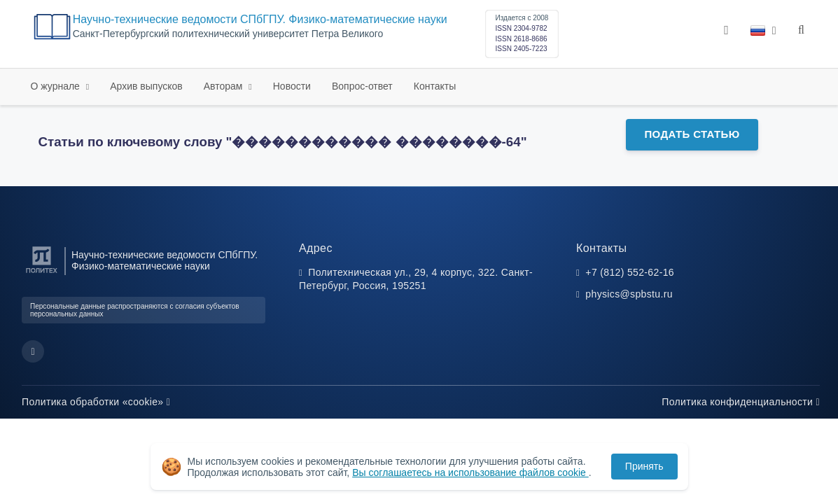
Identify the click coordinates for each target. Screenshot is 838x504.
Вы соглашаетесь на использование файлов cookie (470, 472)
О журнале (57, 86)
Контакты (435, 86)
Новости (292, 86)
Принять (644, 466)
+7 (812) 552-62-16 (630, 272)
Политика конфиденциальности (741, 402)
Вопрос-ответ (362, 86)
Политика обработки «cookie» (96, 402)
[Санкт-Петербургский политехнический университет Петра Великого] (42, 273)
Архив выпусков (146, 86)
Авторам (225, 86)
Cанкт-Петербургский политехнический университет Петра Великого (228, 34)
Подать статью (692, 134)
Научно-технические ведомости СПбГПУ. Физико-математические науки (260, 19)
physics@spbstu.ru (629, 294)
